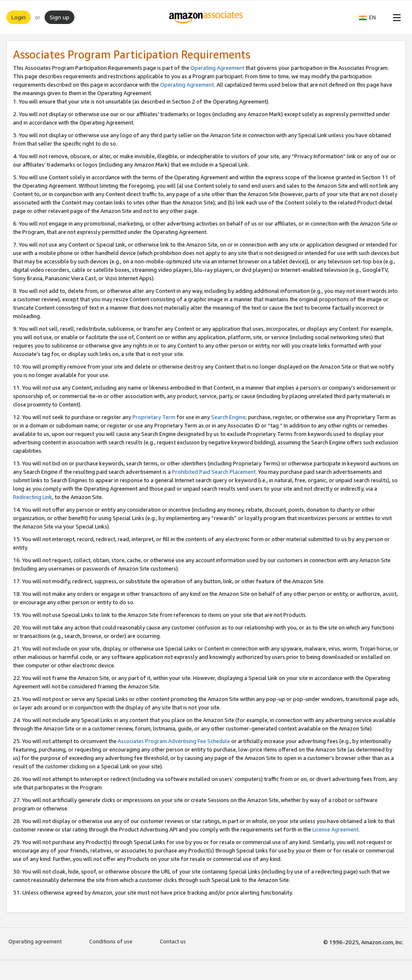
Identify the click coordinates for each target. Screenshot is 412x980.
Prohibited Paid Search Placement (214, 472)
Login (18, 17)
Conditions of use (111, 941)
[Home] (206, 17)
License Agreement (335, 829)
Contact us (173, 941)
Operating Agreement (217, 68)
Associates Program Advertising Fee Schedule (174, 741)
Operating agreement (35, 941)
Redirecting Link (33, 497)
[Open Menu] (395, 17)
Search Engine (228, 417)
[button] (372, 17)
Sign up (59, 17)
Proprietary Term (154, 417)
